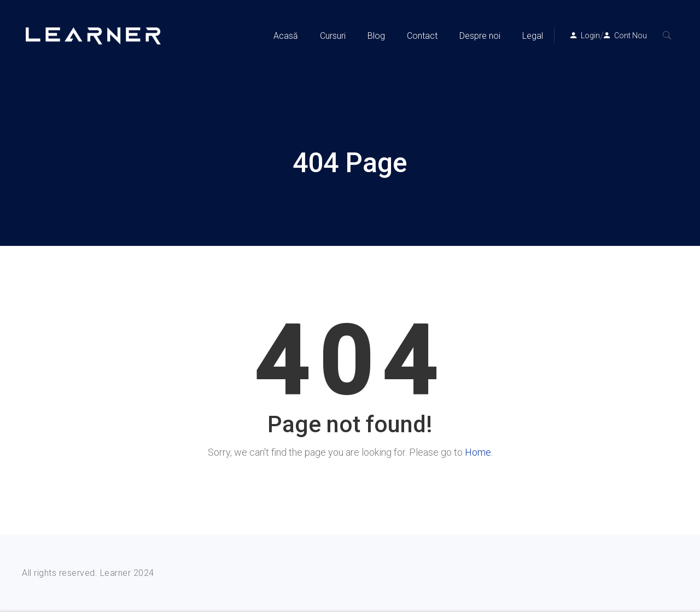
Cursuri (333, 36)
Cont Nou (631, 36)
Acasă (286, 36)
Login (590, 36)
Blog (376, 36)
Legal (533, 36)
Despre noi (480, 36)
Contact (422, 36)
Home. (479, 452)
